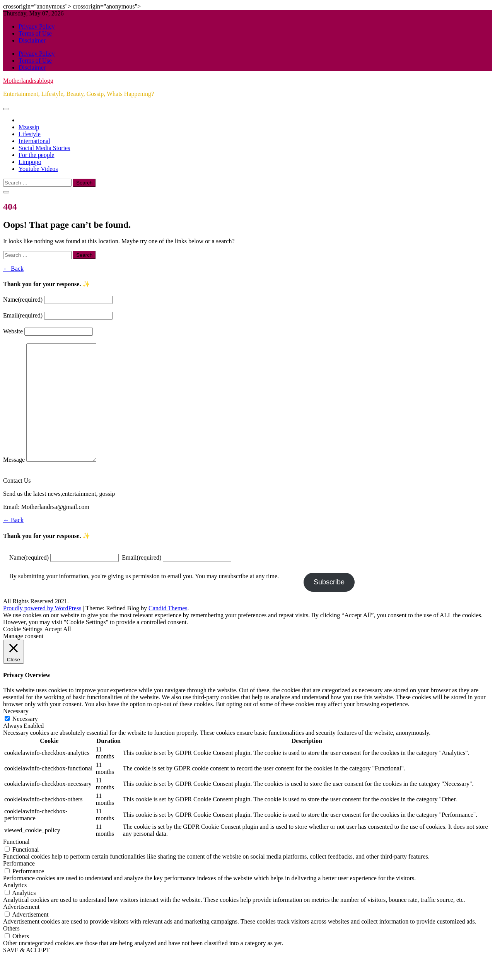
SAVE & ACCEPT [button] (26, 973)
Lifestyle (30, 134)
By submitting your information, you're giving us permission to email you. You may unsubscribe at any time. (144, 599)
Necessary (25, 742)
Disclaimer (32, 40)
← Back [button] (13, 269)
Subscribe (329, 605)
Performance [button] (19, 887)
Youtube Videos (38, 169)
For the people (36, 155)
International (34, 141)
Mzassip (29, 127)
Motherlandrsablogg (28, 81)
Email (23, 315)
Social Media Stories (44, 148)
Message (14, 483)
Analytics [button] (15, 908)
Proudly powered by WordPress (42, 631)
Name (23, 300)
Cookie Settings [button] (23, 652)
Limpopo (30, 162)
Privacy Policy (37, 26)
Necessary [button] (16, 734)
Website (13, 331)
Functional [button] (16, 865)
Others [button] (11, 952)
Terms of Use (35, 33)
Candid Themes (168, 631)
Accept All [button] (58, 652)
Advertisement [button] (21, 930)
